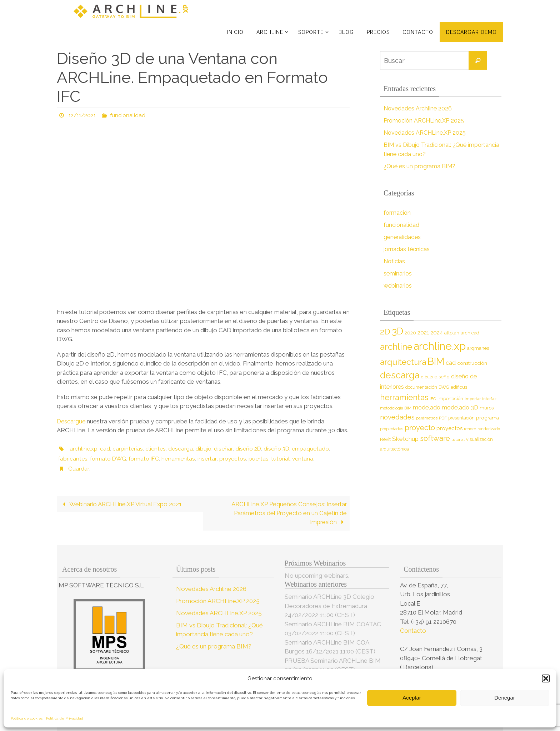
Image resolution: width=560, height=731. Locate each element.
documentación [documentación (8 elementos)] (421, 387)
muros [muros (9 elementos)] (487, 408)
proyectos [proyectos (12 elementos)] (449, 428)
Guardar (78, 469)
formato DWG (109, 459)
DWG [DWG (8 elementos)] (444, 387)
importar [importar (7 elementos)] (473, 399)
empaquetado (311, 449)
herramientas (182, 459)
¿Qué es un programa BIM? (421, 166)
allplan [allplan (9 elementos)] (452, 333)
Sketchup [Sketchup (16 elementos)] (405, 439)
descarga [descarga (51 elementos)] (400, 375)
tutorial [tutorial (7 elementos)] (458, 439)
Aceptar (412, 698)
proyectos (237, 459)
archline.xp (84, 449)
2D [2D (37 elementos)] (385, 331)
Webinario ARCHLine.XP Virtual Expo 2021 (122, 504)
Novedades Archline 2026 (419, 108)
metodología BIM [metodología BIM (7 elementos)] (396, 408)
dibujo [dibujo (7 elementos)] (427, 377)
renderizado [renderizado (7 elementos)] (489, 429)
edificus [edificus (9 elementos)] (459, 387)
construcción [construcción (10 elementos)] (472, 363)
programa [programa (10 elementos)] (487, 418)
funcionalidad (131, 115)
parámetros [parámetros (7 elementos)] (427, 418)
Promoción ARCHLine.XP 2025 (425, 120)
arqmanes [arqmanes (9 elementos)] (478, 348)
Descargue (72, 421)
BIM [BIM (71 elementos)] (436, 361)
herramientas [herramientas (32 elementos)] (404, 397)
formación (398, 213)
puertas (263, 459)
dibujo (203, 449)
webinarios (398, 285)
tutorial (285, 459)
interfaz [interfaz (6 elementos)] (489, 399)
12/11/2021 (84, 115)
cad (105, 449)
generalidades (403, 237)
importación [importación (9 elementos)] (450, 399)
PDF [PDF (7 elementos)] (443, 418)
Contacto (414, 631)
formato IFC (147, 459)
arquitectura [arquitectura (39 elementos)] (403, 362)
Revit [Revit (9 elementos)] (385, 439)
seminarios (398, 273)
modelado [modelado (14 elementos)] (427, 407)
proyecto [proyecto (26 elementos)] (420, 428)
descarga (181, 449)
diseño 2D (248, 449)
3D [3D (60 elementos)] (397, 331)
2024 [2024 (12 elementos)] (437, 333)
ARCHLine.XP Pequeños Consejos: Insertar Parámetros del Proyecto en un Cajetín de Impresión (288, 513)
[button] (546, 678)
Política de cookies (27, 718)
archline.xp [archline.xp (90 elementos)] (440, 346)
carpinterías (128, 449)
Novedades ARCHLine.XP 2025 (426, 133)
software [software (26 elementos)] (435, 438)
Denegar (505, 698)
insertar (211, 459)
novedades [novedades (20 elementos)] (397, 417)
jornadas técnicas (407, 249)
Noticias (395, 261)
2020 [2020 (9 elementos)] (410, 333)
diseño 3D (277, 449)
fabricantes (73, 459)
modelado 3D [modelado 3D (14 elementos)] (460, 407)
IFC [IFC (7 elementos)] (433, 399)
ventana (307, 459)
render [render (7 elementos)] (470, 429)
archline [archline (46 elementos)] (396, 347)
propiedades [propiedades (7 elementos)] (392, 429)
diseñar (223, 449)
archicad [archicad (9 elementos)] (470, 333)
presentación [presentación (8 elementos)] (461, 418)
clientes (156, 449)
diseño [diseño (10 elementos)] (442, 377)
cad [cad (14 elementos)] (451, 363)
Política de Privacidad (65, 718)
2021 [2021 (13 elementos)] (423, 332)
